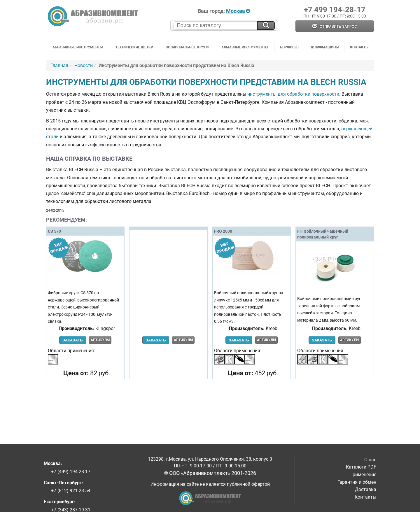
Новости (84, 65)
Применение (363, 475)
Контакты (359, 47)
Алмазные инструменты (245, 47)
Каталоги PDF (361, 467)
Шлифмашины (325, 47)
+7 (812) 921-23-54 (71, 491)
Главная (59, 65)
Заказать (72, 340)
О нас (370, 460)
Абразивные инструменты (78, 47)
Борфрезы (290, 47)
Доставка (366, 489)
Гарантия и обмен (357, 482)
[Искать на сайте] (266, 26)
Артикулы (100, 340)
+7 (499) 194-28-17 (71, 472)
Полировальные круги (187, 47)
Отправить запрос (335, 27)
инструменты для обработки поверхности (293, 94)
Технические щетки (134, 47)
